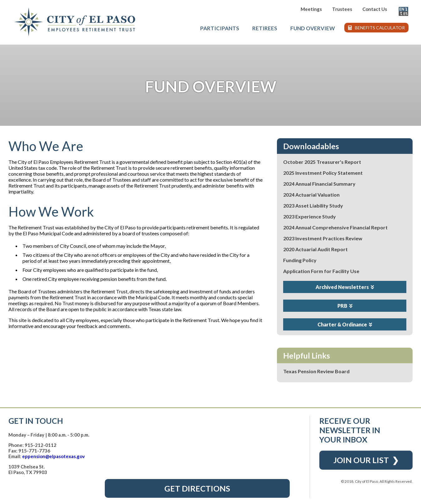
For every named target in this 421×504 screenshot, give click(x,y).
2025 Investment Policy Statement (323, 173)
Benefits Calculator (376, 28)
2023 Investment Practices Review (323, 238)
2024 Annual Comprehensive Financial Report (335, 227)
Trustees (342, 9)
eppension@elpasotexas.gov (53, 456)
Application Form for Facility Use (321, 271)
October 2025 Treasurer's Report (322, 162)
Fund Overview (313, 28)
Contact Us (375, 9)
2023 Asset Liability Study (313, 206)
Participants (220, 28)
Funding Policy (300, 260)
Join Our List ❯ (366, 460)
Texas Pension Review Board (316, 371)
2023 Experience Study (310, 216)
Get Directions (197, 488)
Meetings (311, 9)
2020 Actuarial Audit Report (315, 249)
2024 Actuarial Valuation (311, 195)
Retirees (265, 28)
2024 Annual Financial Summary (319, 184)
